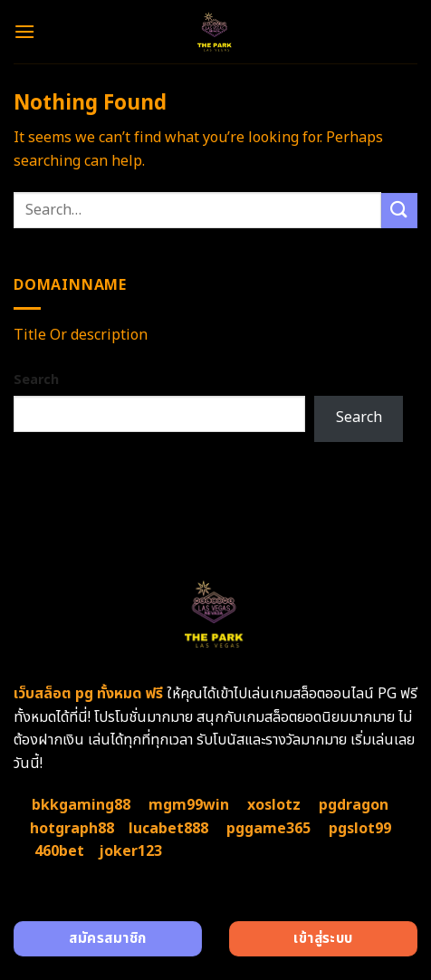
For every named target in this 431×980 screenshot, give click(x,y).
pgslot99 (360, 829)
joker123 (130, 851)
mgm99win (189, 805)
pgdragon (354, 805)
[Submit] (399, 211)
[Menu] (24, 31)
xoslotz (274, 805)
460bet (59, 851)
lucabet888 (168, 829)
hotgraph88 (72, 829)
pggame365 (268, 829)
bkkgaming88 (81, 805)
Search (36, 380)
